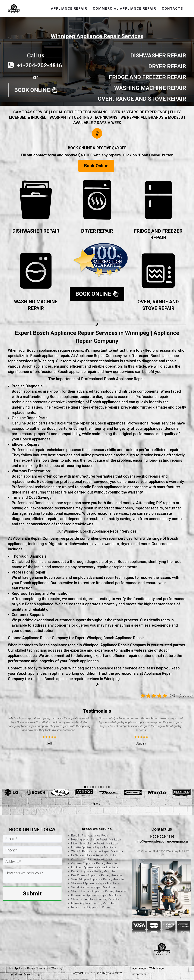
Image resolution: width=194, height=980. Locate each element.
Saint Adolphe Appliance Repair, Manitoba (98, 879)
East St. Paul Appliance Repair (90, 836)
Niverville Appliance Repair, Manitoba (94, 843)
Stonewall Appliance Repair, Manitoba (95, 883)
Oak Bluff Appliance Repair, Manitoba (94, 859)
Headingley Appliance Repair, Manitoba (96, 840)
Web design (34, 974)
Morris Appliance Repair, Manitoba (93, 903)
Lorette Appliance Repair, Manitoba (94, 847)
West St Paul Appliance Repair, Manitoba (97, 851)
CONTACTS (172, 8)
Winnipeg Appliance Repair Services (97, 36)
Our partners (138, 974)
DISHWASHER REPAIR (36, 231)
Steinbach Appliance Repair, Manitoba (95, 899)
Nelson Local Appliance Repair (91, 907)
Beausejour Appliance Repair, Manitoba (96, 895)
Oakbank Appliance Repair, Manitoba (94, 863)
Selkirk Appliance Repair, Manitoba (93, 887)
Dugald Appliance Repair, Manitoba (93, 871)
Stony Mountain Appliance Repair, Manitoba (99, 891)
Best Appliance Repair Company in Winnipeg (36, 968)
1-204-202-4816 (162, 837)
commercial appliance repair (124, 8)
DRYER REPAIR (97, 231)
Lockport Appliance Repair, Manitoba (95, 867)
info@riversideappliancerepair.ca (162, 841)
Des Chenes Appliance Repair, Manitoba (97, 875)
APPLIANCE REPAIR (69, 8)
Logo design (16, 974)
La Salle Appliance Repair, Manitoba (94, 855)
